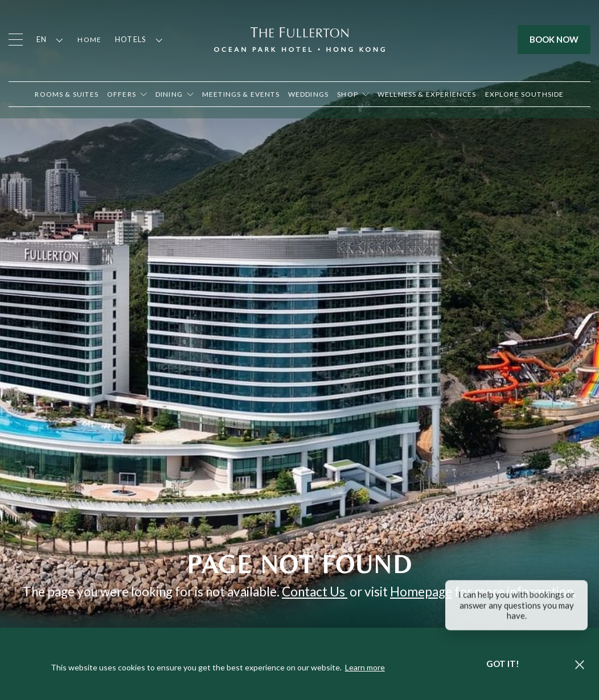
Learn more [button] (365, 667)
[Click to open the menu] (16, 40)
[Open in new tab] (353, 94)
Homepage (421, 592)
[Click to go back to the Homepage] (299, 38)
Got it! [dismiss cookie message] (503, 664)
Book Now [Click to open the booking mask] (554, 39)
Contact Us (315, 592)
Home (89, 40)
